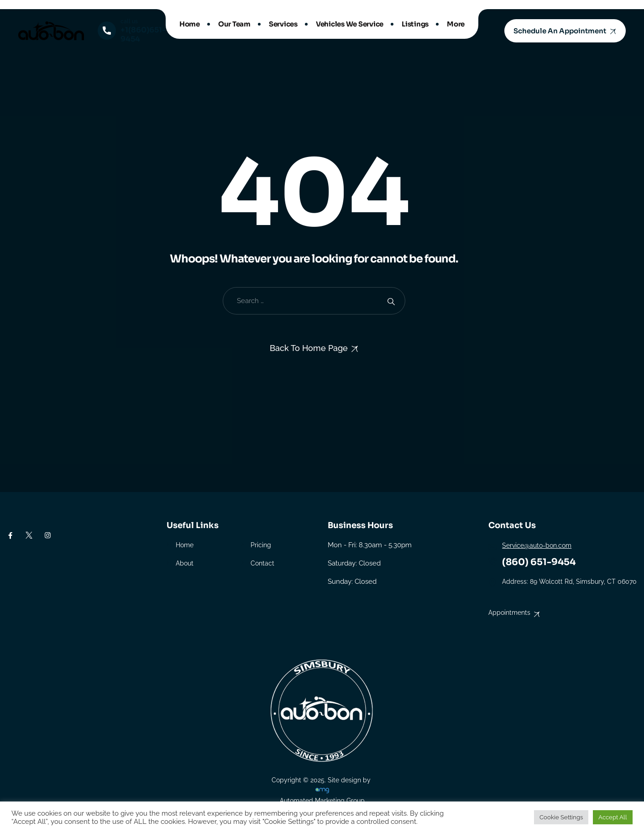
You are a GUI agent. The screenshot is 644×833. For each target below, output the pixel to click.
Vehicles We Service (350, 24)
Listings (415, 24)
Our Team (234, 24)
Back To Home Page (309, 348)
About (185, 563)
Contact (262, 563)
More (456, 24)
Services (283, 24)
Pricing (261, 545)
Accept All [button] (613, 817)
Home (190, 24)
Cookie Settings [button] (561, 817)
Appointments (509, 613)
